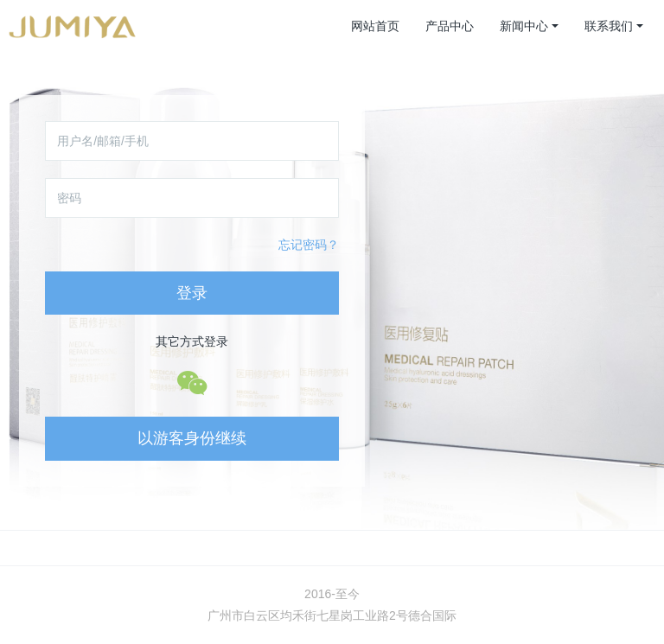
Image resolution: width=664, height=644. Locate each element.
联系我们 (609, 26)
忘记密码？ (309, 245)
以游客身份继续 (192, 438)
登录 (192, 293)
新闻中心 (524, 26)
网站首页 (375, 26)
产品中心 (450, 26)
